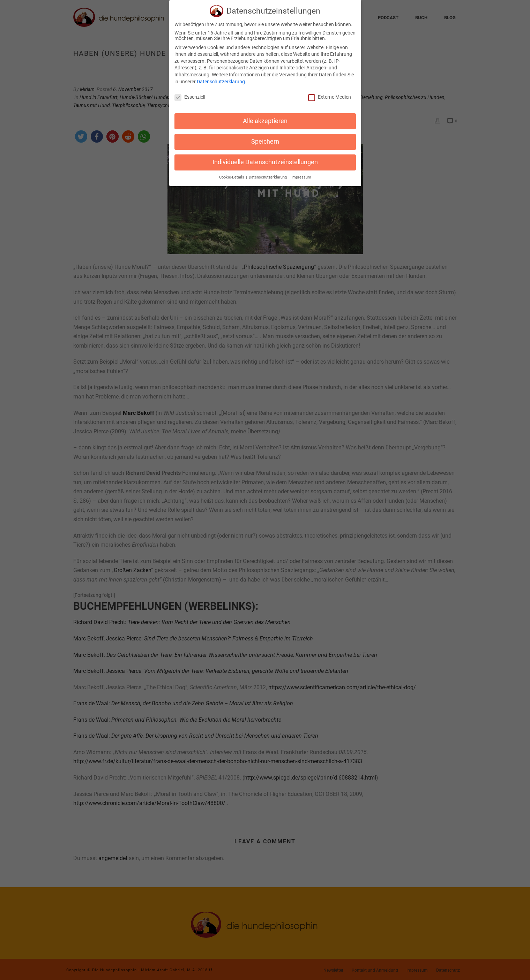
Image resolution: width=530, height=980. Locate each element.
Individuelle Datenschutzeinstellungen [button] (265, 158)
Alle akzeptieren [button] (265, 117)
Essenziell (190, 93)
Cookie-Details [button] (232, 173)
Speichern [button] (265, 138)
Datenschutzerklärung (221, 78)
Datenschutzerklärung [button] (268, 173)
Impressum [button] (301, 173)
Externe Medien (330, 93)
